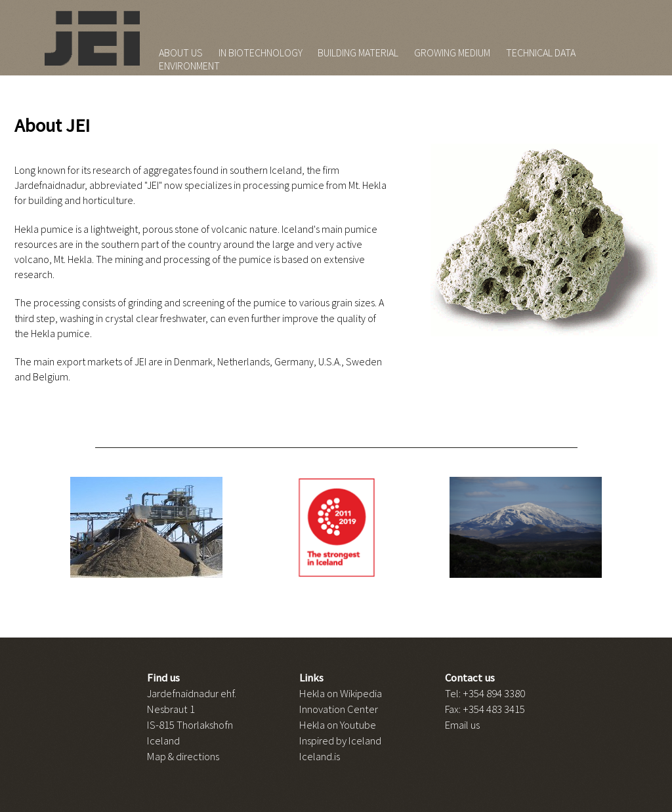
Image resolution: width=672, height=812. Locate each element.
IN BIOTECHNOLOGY (261, 52)
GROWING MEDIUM (452, 52)
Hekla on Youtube (338, 725)
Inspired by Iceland (340, 741)
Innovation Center (339, 709)
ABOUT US (181, 52)
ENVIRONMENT (189, 66)
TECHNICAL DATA (541, 52)
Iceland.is (320, 756)
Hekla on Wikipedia (341, 693)
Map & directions (183, 756)
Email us (462, 725)
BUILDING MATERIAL (358, 52)
